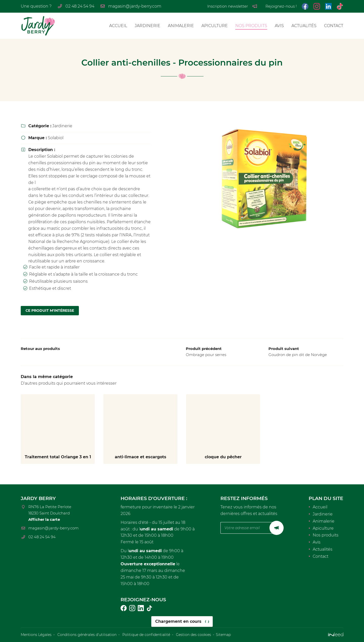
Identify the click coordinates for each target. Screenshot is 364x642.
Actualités (304, 26)
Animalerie (181, 26)
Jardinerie (147, 26)
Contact (334, 26)
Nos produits (251, 26)
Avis (279, 26)
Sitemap (223, 635)
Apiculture (215, 26)
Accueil (118, 26)
